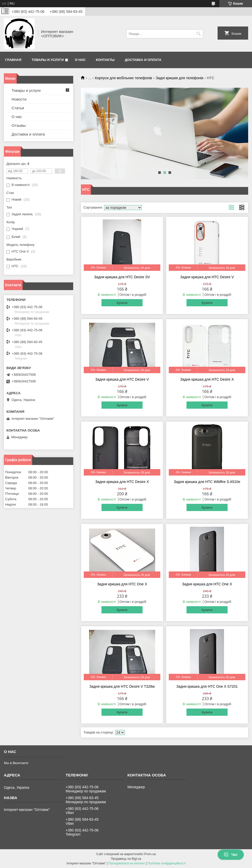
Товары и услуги (48, 60)
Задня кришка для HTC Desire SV (122, 277)
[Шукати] (199, 34)
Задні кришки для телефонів (179, 78)
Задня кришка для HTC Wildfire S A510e (207, 482)
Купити (122, 303)
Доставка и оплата (143, 60)
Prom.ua (150, 854)
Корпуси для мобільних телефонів (124, 78)
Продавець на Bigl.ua (126, 859)
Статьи (18, 108)
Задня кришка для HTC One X (122, 584)
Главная (13, 60)
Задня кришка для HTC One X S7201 (207, 686)
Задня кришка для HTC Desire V (207, 277)
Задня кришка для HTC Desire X (207, 379)
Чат (231, 855)
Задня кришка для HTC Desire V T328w (122, 686)
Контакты (105, 60)
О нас (80, 60)
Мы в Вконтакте (16, 763)
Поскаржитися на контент (127, 863)
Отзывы (19, 125)
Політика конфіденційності (166, 863)
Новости (19, 99)
